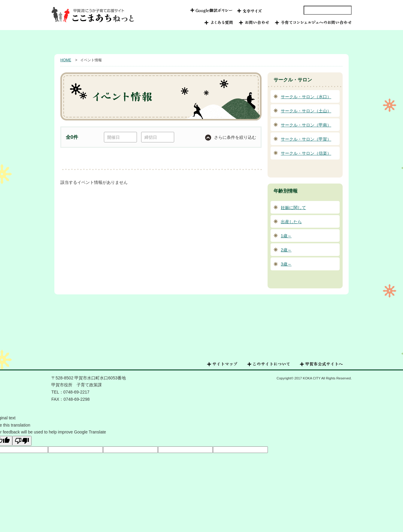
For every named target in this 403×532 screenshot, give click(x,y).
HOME (67, 42)
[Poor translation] (22, 441)
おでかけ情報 (251, 42)
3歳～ (286, 264)
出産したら (291, 222)
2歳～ (286, 250)
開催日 (114, 137)
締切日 (151, 137)
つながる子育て (209, 42)
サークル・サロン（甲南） (306, 125)
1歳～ (286, 236)
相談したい (291, 42)
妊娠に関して (293, 208)
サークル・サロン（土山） (306, 111)
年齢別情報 (331, 42)
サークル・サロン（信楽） (306, 153)
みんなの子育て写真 (162, 42)
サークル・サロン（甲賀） (306, 139)
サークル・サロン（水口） (306, 97)
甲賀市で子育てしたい (110, 42)
